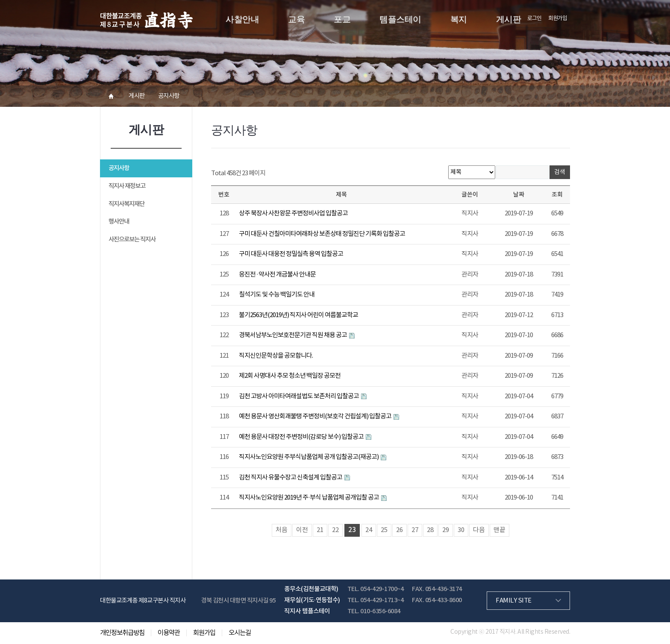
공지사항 (119, 168)
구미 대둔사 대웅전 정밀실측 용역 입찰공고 (291, 254)
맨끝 (500, 530)
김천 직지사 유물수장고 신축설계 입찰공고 (291, 478)
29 (446, 530)
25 (384, 530)
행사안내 (119, 222)
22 (335, 530)
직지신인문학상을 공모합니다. (276, 356)
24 (369, 530)
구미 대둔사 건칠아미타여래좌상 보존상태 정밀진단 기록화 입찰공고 (322, 234)
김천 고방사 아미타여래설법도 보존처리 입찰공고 (299, 396)
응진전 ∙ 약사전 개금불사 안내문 (277, 275)
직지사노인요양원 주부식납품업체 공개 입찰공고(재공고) (309, 457)
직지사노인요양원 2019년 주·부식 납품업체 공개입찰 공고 (309, 498)
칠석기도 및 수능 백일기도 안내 (277, 295)
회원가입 (558, 19)
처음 (282, 530)
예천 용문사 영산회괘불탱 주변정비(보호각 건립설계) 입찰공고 (316, 416)
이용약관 (169, 633)
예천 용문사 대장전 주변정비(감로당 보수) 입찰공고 (302, 437)
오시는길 (240, 633)
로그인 (534, 19)
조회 (557, 195)
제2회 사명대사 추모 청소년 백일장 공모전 (290, 376)
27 (415, 530)
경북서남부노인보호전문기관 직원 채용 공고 (293, 335)
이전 (302, 530)
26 (400, 530)
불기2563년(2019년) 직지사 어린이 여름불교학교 (298, 315)
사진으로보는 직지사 (132, 240)
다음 (479, 530)
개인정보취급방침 (122, 633)
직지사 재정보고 (127, 186)
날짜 (519, 195)
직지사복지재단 (126, 204)
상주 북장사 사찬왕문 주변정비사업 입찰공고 (293, 213)
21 (320, 530)
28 (430, 530)
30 (461, 530)
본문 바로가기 (0, 0)
